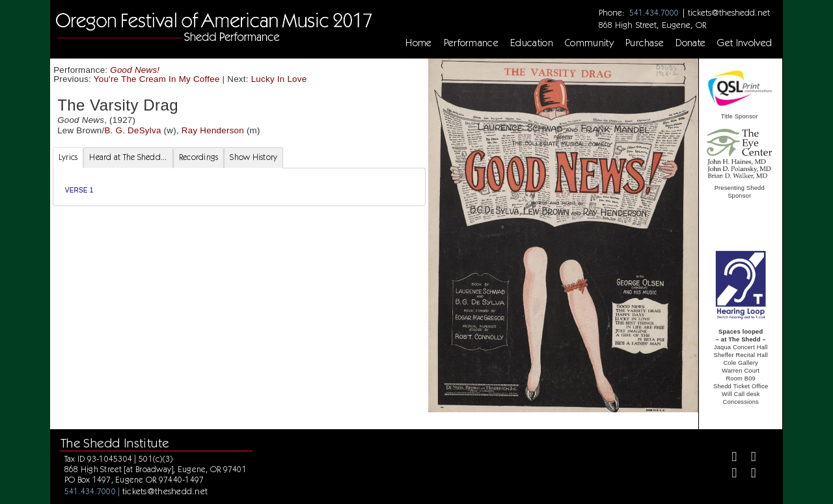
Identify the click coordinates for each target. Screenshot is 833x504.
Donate (690, 43)
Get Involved (744, 43)
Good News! (135, 70)
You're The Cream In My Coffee (157, 79)
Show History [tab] (253, 157)
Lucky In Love (279, 79)
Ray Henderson (213, 130)
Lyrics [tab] (68, 157)
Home (418, 43)
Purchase (645, 43)
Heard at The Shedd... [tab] (128, 157)
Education (532, 43)
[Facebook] (729, 458)
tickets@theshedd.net (729, 12)
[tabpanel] (239, 187)
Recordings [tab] (199, 157)
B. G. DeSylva (132, 130)
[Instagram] (729, 474)
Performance (471, 43)
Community (589, 43)
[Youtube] (748, 474)
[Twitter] (748, 458)
